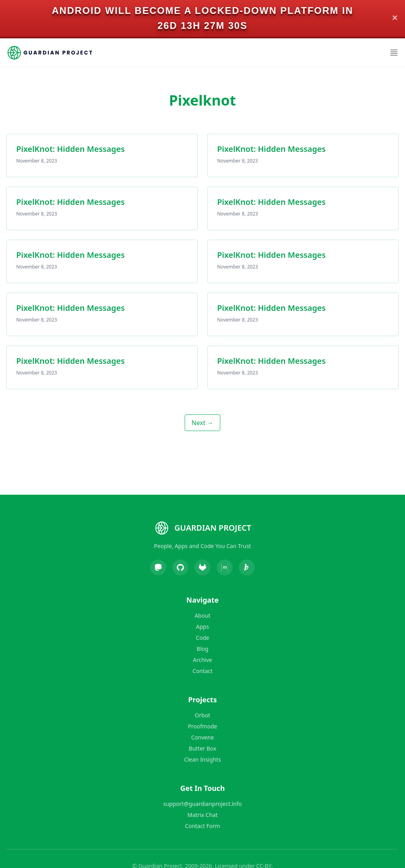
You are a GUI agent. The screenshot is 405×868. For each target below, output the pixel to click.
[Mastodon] (158, 567)
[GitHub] (180, 567)
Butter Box (202, 748)
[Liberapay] (247, 567)
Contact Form (203, 826)
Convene (202, 737)
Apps (203, 627)
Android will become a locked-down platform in (202, 10)
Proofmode (202, 726)
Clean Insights (202, 759)
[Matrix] (225, 567)
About (202, 616)
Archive (202, 660)
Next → (202, 423)
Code (202, 638)
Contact (203, 671)
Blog (202, 649)
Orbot (203, 715)
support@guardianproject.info (203, 804)
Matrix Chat (202, 815)
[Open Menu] (394, 53)
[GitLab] (202, 567)
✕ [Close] (395, 18)
